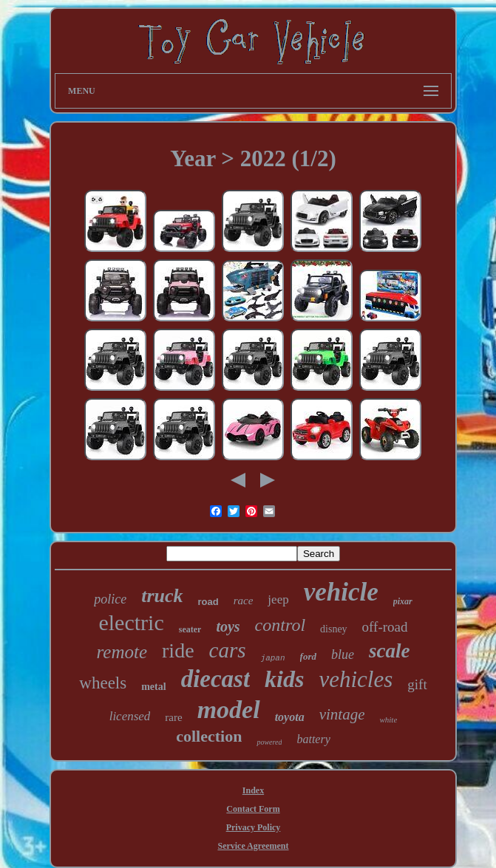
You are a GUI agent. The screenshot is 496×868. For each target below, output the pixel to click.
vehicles (356, 679)
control (280, 625)
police (110, 599)
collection (209, 736)
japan (273, 658)
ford (308, 656)
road (208, 602)
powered (269, 742)
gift (417, 684)
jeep (278, 599)
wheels (103, 683)
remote (122, 652)
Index (253, 790)
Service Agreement (253, 846)
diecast (215, 679)
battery (313, 739)
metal (153, 687)
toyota (290, 717)
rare (173, 717)
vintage (342, 714)
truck (162, 596)
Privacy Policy (254, 827)
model (229, 710)
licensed (130, 716)
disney (334, 629)
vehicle (341, 592)
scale (389, 651)
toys (228, 626)
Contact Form (253, 809)
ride (178, 650)
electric (131, 622)
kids (284, 679)
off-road (385, 627)
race (244, 601)
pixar (403, 601)
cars (228, 650)
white (388, 720)
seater (190, 629)
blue (343, 655)
